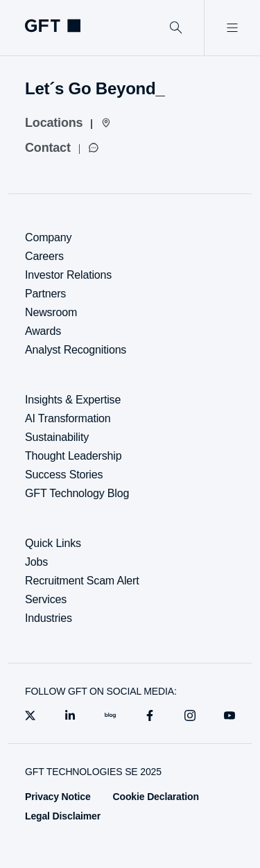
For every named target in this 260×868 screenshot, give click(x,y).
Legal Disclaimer (63, 816)
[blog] (110, 715)
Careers (44, 256)
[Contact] (62, 148)
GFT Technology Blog (77, 493)
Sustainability (57, 437)
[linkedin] (70, 715)
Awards (43, 331)
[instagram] (190, 715)
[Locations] (68, 123)
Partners (45, 294)
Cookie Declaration (156, 797)
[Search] (176, 28)
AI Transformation (68, 418)
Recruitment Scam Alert (82, 581)
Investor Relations (68, 275)
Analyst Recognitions (76, 350)
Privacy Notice (58, 797)
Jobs (36, 562)
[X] (31, 715)
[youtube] (229, 715)
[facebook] (150, 715)
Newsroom (51, 312)
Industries (49, 618)
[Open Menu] (232, 28)
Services (46, 599)
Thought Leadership (73, 456)
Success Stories (64, 475)
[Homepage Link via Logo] (53, 26)
